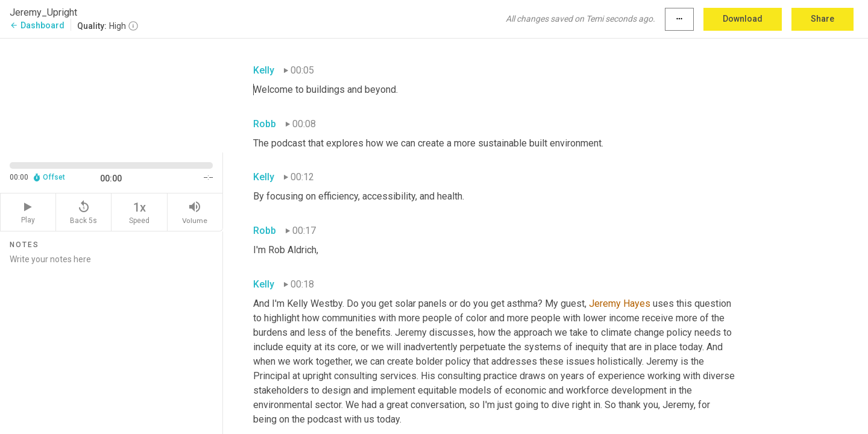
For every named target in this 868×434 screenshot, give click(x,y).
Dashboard (37, 25)
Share (822, 19)
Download (743, 19)
